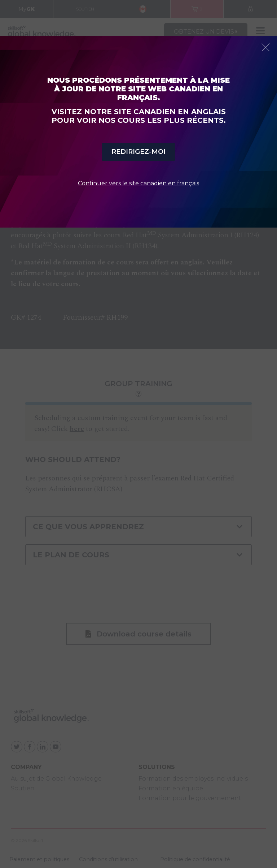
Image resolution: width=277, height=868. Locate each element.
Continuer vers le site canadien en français (138, 183)
